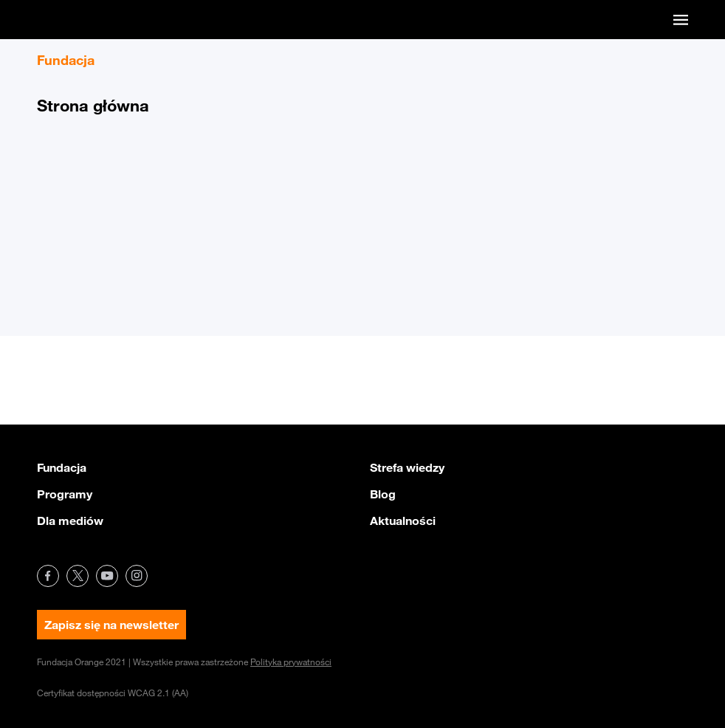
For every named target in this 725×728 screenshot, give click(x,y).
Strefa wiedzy (407, 467)
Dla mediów (70, 521)
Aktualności (403, 521)
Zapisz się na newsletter (111, 625)
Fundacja (62, 467)
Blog (383, 494)
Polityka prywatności (291, 662)
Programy (65, 494)
